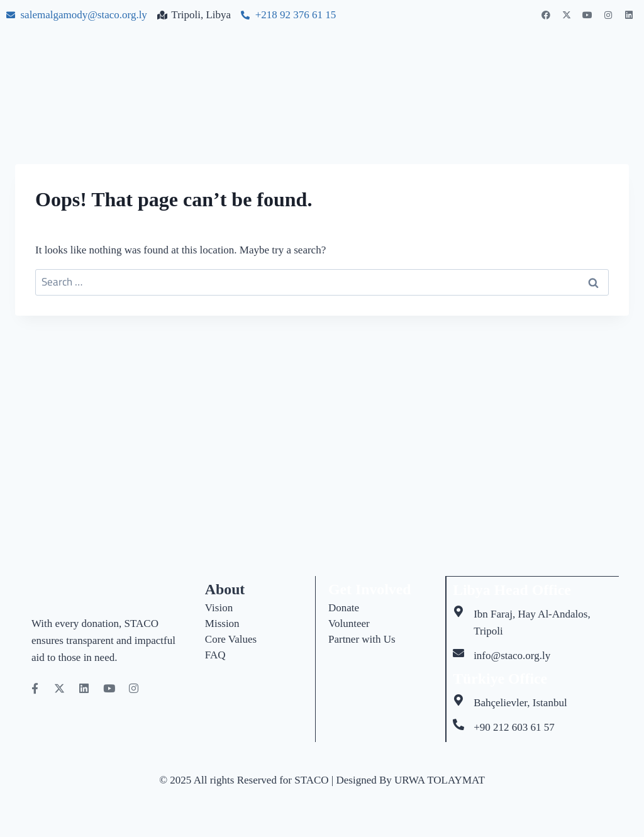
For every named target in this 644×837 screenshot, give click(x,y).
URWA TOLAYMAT (440, 779)
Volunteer (349, 624)
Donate (344, 608)
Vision (219, 608)
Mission (222, 624)
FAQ (215, 655)
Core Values (231, 639)
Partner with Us (362, 639)
